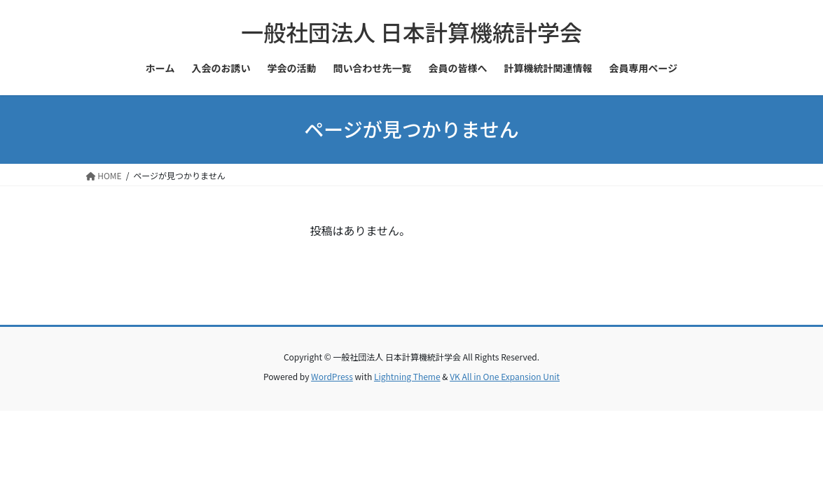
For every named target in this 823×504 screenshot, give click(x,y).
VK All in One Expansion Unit (505, 376)
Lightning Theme (407, 376)
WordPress (332, 376)
